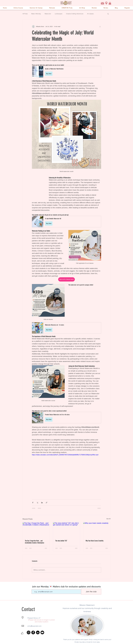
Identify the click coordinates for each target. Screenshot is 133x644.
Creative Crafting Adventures (75, 14)
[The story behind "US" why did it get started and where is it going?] (67, 530)
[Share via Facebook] (33, 503)
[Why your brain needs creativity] (97, 530)
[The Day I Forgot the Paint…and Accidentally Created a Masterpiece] (36, 530)
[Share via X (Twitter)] (37, 503)
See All (108, 519)
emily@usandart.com (34, 626)
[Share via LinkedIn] (42, 503)
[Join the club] (91, 592)
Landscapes (59, 14)
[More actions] (100, 27)
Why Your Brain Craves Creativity (94, 541)
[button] (110, 3)
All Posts (25, 14)
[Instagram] (29, 632)
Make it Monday (36, 14)
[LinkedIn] (38, 632)
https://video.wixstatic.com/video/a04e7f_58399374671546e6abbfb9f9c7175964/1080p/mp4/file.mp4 (65, 455)
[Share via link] (47, 503)
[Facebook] (33, 632)
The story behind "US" (61, 541)
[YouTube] (42, 632)
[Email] (102, 3)
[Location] (106, 3)
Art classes (90, 14)
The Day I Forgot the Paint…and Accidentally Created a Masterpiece (34, 542)
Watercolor (48, 14)
